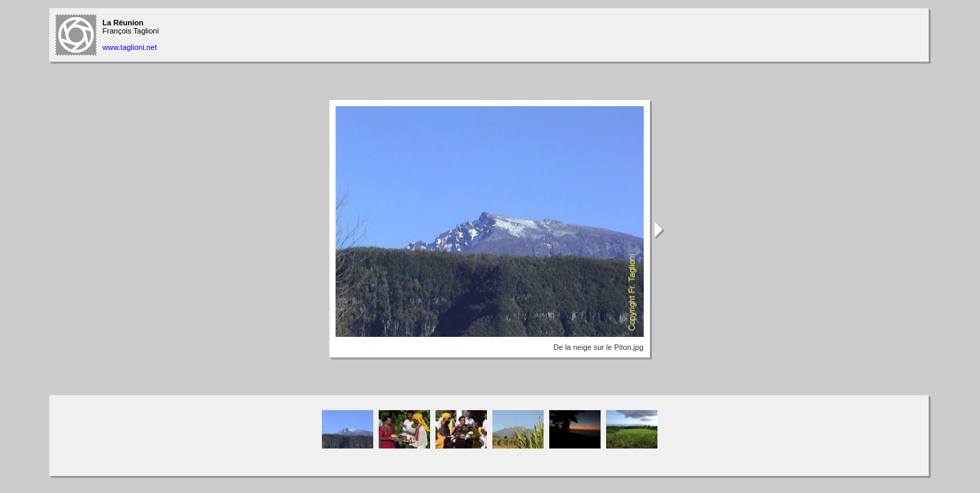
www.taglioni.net (130, 47)
